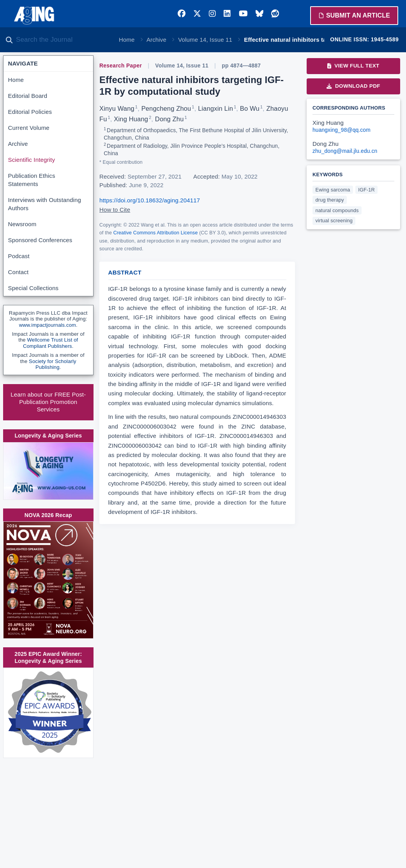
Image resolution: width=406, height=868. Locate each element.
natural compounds (337, 210)
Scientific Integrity (32, 160)
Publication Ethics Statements (32, 180)
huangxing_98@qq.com (342, 130)
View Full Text (353, 66)
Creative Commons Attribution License (156, 233)
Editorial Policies (30, 112)
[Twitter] (197, 14)
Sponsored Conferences (40, 240)
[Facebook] (182, 14)
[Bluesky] (259, 14)
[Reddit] (275, 14)
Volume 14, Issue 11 (205, 40)
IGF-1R (366, 190)
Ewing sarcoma (333, 190)
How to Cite (115, 210)
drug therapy (330, 200)
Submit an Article (354, 15)
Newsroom (22, 224)
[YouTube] (243, 14)
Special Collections (34, 288)
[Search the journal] (62, 40)
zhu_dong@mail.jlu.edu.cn (345, 151)
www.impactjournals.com (48, 325)
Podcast (19, 256)
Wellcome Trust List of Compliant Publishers (50, 343)
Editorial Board (28, 96)
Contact (19, 272)
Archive (156, 40)
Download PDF (353, 86)
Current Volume (29, 128)
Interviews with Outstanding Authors (45, 204)
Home (127, 40)
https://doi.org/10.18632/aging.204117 (150, 200)
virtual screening (334, 221)
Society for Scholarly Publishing (53, 364)
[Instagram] (212, 14)
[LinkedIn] (227, 14)
